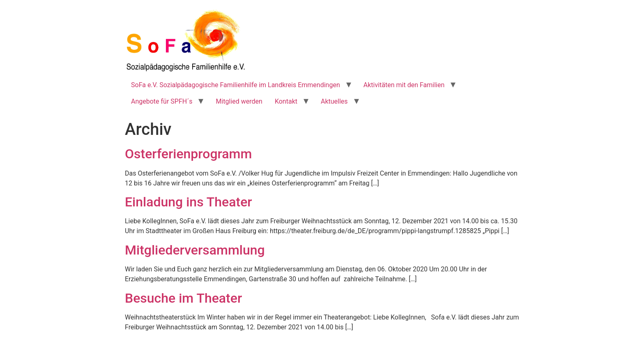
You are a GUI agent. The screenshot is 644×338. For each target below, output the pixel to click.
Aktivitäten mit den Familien (404, 85)
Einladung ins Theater (189, 202)
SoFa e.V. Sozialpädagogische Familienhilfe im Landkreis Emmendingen (236, 85)
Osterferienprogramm (188, 154)
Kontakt (286, 101)
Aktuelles (334, 101)
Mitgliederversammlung (195, 250)
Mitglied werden (239, 101)
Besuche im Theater (183, 298)
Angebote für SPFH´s (162, 101)
